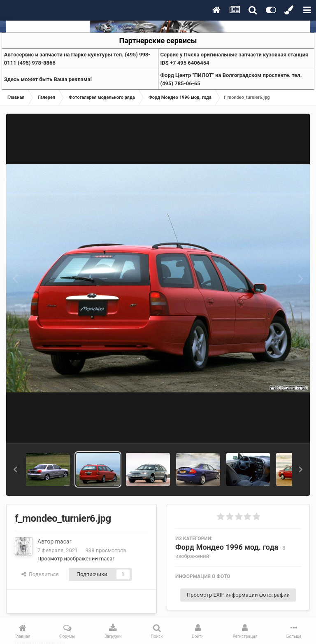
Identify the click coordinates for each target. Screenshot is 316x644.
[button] (15, 469)
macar (63, 541)
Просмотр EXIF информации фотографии (238, 595)
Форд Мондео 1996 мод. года (227, 547)
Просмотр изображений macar (76, 559)
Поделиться (40, 574)
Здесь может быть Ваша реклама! (48, 79)
